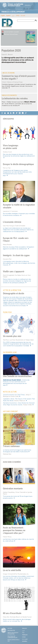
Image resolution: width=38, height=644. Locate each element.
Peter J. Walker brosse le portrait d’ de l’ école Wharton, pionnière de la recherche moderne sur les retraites (19, 104)
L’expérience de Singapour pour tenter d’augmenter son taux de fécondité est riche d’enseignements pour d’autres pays (17, 173)
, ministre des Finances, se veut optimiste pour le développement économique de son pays (16, 383)
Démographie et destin (14, 294)
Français (25, 635)
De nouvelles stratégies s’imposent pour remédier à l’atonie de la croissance (19, 214)
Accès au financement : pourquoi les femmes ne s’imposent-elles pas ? (14, 530)
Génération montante (13, 489)
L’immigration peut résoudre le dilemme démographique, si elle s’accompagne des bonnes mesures (19, 263)
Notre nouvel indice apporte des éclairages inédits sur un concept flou (17, 620)
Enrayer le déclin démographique (18, 164)
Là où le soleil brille (12, 570)
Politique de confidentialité (12, 637)
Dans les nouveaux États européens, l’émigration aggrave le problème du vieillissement (18, 248)
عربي (13, 16)
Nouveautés (11, 631)
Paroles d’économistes (9, 95)
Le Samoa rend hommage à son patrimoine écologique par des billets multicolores (17, 451)
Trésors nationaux (11, 446)
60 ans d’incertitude (12, 613)
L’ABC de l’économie (8, 73)
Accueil (10, 628)
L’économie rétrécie (12, 222)
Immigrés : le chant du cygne (16, 255)
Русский (23, 16)
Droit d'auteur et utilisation (13, 633)
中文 (23, 633)
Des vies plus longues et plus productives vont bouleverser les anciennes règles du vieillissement (19, 155)
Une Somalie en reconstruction (17, 376)
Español (8, 16)
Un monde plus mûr (12, 336)
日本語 (18, 16)
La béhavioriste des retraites (15, 99)
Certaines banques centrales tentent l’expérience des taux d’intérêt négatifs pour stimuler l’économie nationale (19, 86)
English (27, 5)
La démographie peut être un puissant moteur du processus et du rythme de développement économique (18, 60)
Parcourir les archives (11, 34)
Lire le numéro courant (11, 32)
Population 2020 (11, 51)
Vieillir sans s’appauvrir (14, 272)
